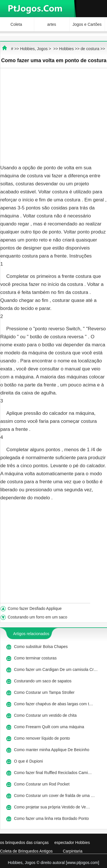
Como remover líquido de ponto (43, 738)
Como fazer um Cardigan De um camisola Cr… (56, 669)
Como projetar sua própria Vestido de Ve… (52, 807)
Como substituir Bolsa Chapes (41, 647)
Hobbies (66, 49)
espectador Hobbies (72, 843)
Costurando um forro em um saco (38, 617)
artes (52, 24)
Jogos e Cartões (87, 24)
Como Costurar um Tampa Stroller (45, 692)
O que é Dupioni (29, 761)
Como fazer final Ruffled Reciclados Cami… (53, 773)
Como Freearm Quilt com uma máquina (50, 727)
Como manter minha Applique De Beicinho (52, 750)
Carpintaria (72, 851)
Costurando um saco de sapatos (43, 681)
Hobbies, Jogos (34, 49)
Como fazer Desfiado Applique (35, 608)
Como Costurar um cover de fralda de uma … (54, 796)
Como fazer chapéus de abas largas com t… (53, 704)
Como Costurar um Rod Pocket (42, 784)
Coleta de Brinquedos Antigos (26, 851)
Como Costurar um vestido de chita (46, 715)
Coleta (16, 24)
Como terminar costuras (36, 658)
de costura (90, 49)
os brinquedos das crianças (24, 843)
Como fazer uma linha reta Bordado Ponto (52, 818)
